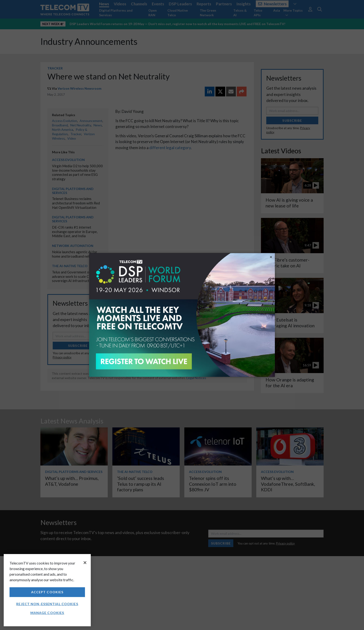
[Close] (85, 563)
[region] (47, 590)
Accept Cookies (47, 592)
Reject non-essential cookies (47, 604)
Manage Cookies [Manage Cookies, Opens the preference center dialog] (47, 613)
